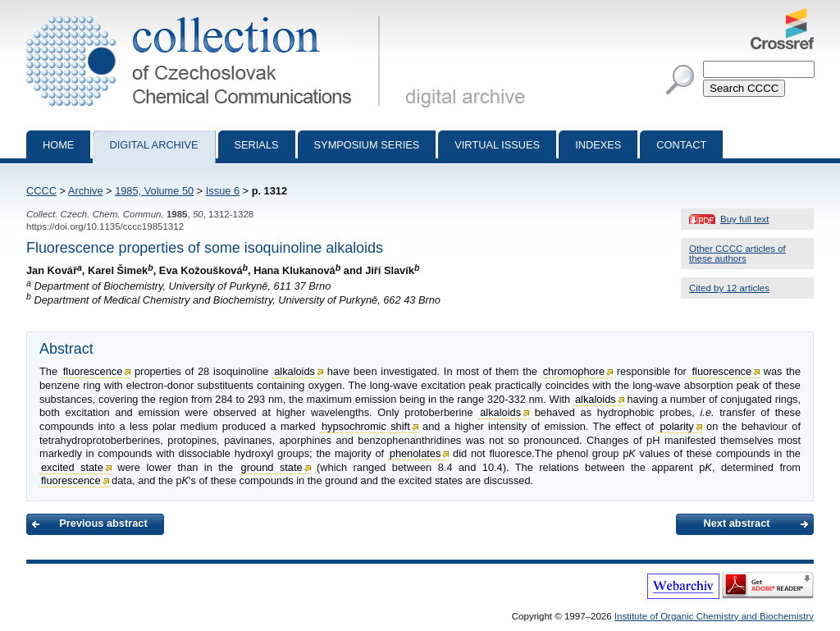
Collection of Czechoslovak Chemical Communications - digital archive (206, 15)
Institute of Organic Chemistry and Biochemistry (714, 616)
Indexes (598, 145)
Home (58, 145)
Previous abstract (103, 523)
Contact (681, 145)
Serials (257, 145)
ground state (272, 467)
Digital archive (153, 145)
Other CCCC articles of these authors (737, 254)
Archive (86, 191)
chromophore (574, 371)
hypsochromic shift (366, 426)
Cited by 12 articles (729, 288)
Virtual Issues (497, 145)
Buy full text (745, 219)
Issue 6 (223, 191)
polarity (676, 426)
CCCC (41, 191)
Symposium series (367, 145)
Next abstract (736, 523)
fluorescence (93, 371)
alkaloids (294, 371)
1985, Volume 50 (154, 191)
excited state (72, 467)
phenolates (415, 453)
